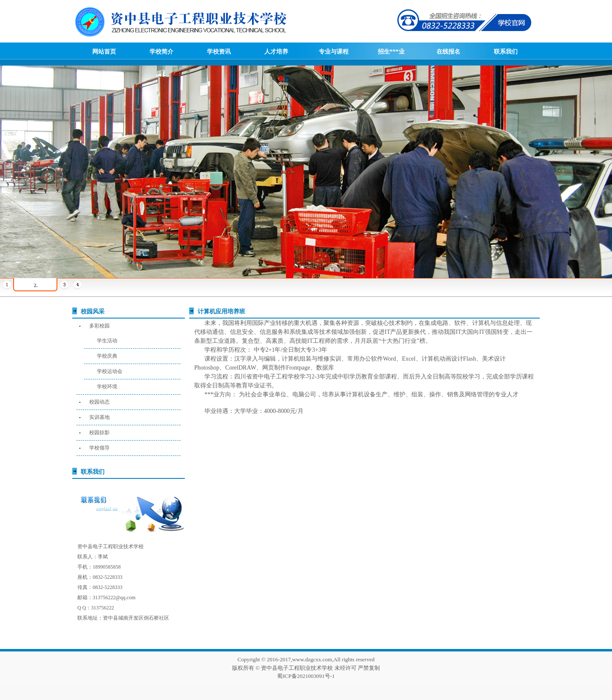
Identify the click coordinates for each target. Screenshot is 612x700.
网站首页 (104, 52)
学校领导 (99, 448)
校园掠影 (99, 433)
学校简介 (161, 52)
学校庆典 (107, 356)
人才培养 (276, 52)
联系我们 (506, 52)
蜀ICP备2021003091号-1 (306, 676)
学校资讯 (219, 52)
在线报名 (448, 52)
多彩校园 (99, 326)
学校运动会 (110, 371)
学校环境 (107, 387)
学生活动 (107, 341)
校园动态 (99, 402)
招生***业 (391, 52)
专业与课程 (334, 52)
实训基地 (99, 417)
